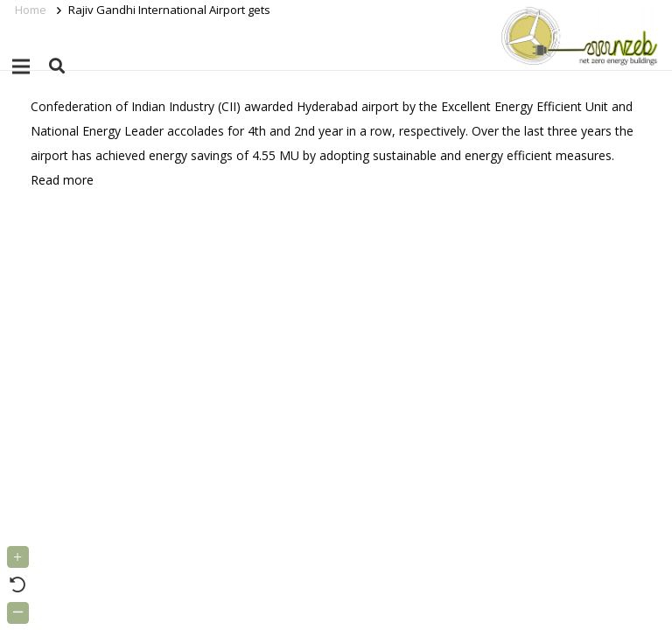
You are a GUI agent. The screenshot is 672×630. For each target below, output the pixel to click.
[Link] (576, 35)
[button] (57, 66)
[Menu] (21, 66)
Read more (62, 180)
